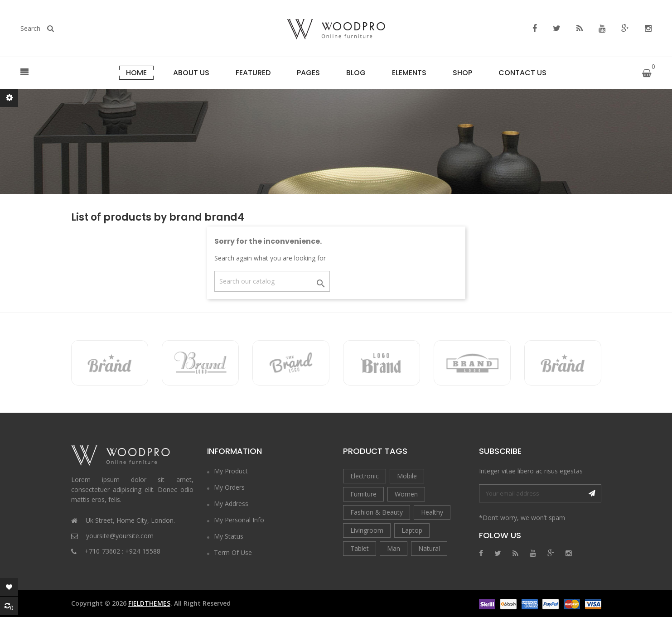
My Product (231, 471)
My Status (229, 536)
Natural (429, 548)
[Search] (272, 281)
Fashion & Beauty (377, 512)
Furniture (363, 494)
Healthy (432, 512)
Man (394, 548)
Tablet (360, 548)
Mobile (407, 476)
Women (406, 494)
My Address (231, 504)
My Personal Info (239, 520)
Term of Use (233, 552)
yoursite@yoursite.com (120, 536)
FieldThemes (149, 603)
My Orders (229, 487)
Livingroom (367, 530)
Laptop (412, 530)
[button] (24, 72)
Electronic (365, 476)
